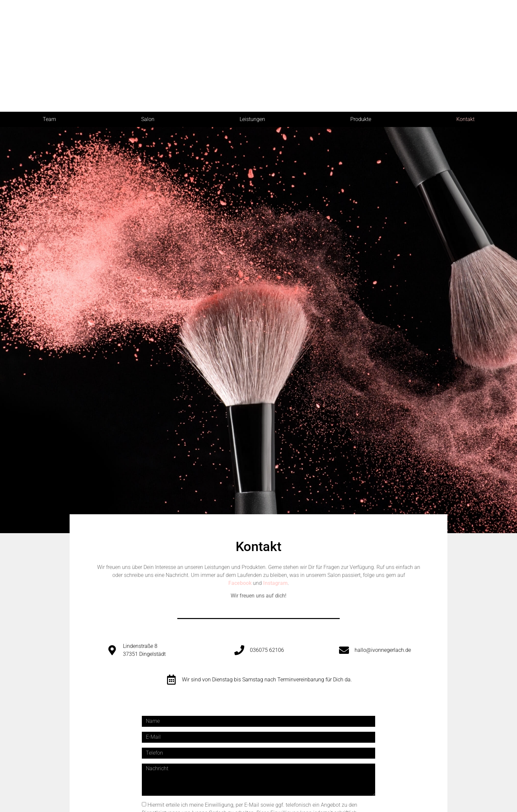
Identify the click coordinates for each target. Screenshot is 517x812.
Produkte (361, 119)
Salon (148, 119)
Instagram (275, 583)
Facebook (240, 583)
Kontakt (465, 119)
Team (49, 119)
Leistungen (252, 119)
